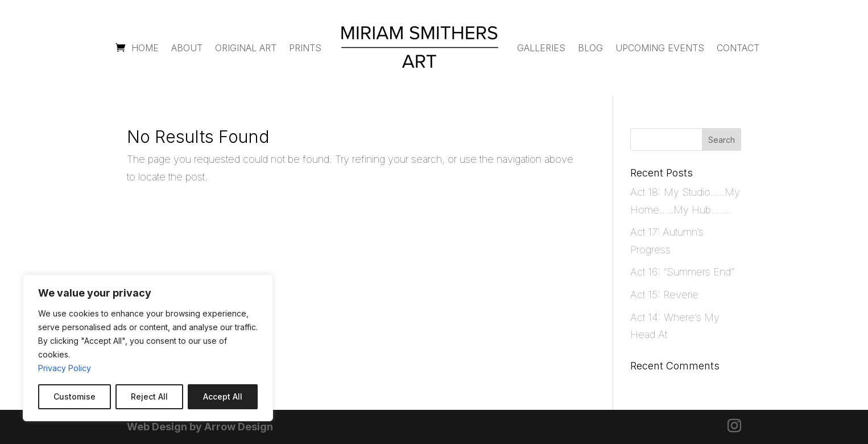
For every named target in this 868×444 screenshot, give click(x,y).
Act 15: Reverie (664, 295)
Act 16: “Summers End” (682, 272)
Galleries (541, 48)
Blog (590, 48)
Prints (305, 48)
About (187, 48)
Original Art (246, 48)
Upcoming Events (660, 48)
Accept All (223, 396)
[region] (148, 348)
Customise (75, 396)
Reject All (149, 396)
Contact (738, 48)
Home (145, 48)
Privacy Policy (65, 368)
